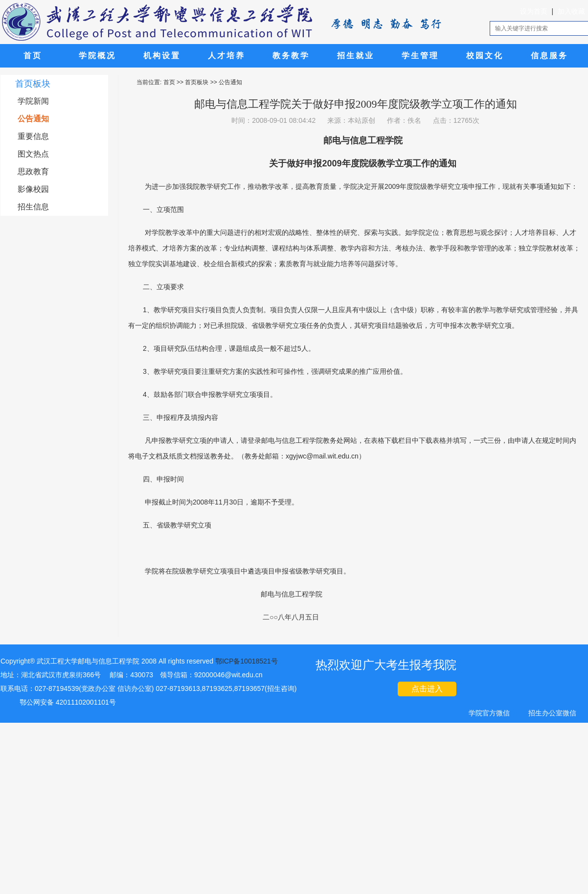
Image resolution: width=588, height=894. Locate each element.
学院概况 (97, 56)
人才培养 (226, 56)
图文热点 (33, 154)
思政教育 (33, 172)
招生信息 (33, 207)
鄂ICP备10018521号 (247, 661)
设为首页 (534, 11)
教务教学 (291, 56)
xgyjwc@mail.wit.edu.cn (322, 456)
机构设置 (162, 56)
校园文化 (485, 56)
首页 (33, 56)
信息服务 (549, 56)
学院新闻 (33, 101)
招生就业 (356, 56)
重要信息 (33, 136)
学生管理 (420, 56)
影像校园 (33, 189)
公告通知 (33, 119)
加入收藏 (571, 11)
